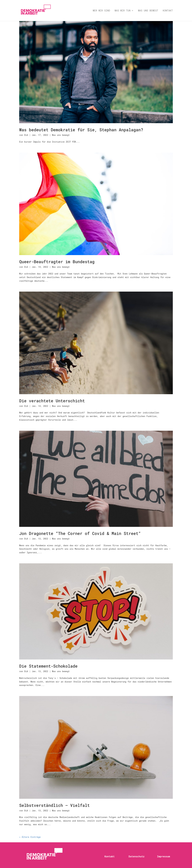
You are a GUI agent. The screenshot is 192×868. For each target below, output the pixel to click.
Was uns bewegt (148, 11)
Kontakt (168, 11)
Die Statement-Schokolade (48, 666)
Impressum (163, 856)
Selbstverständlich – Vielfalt (54, 805)
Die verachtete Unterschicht (52, 401)
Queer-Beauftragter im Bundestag (57, 262)
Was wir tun (123, 11)
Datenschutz (136, 856)
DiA (26, 135)
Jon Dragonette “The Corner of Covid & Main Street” (80, 533)
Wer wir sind (101, 11)
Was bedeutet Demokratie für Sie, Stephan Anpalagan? (81, 130)
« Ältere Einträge (30, 837)
